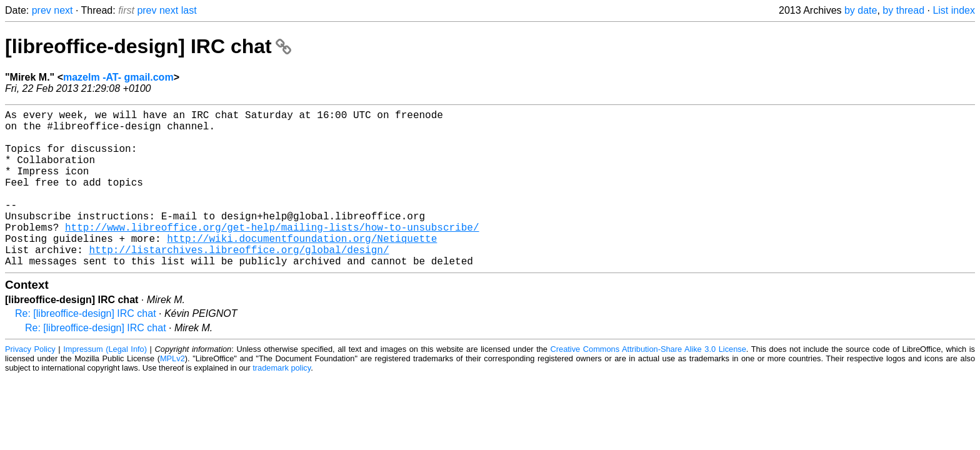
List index (954, 10)
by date (861, 10)
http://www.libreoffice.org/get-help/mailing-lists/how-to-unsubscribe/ (272, 254)
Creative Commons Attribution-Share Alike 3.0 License (648, 384)
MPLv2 (172, 393)
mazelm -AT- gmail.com (118, 77)
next (63, 10)
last (189, 10)
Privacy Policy (30, 384)
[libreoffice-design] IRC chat (148, 46)
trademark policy (282, 403)
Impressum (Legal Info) (105, 384)
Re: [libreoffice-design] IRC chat (86, 348)
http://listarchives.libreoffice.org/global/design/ (239, 282)
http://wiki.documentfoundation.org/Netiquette (302, 268)
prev (42, 10)
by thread (903, 10)
